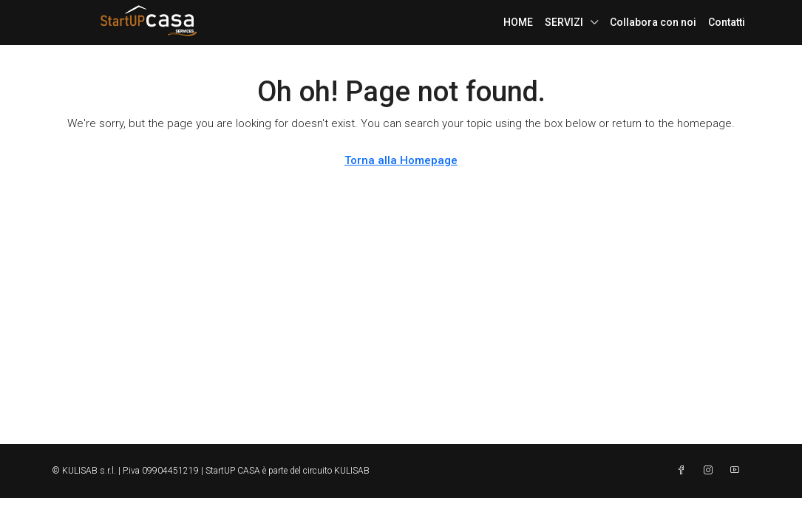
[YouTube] (738, 471)
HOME (518, 22)
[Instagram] (711, 471)
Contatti (727, 22)
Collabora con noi (653, 22)
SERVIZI (564, 22)
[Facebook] (684, 471)
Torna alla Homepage (401, 160)
